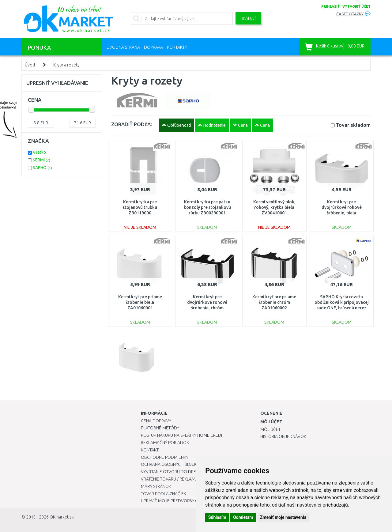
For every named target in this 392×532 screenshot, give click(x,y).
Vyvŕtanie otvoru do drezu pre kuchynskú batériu (196, 472)
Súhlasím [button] (217, 517)
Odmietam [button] (243, 517)
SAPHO (42, 168)
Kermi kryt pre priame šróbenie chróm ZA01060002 (274, 302)
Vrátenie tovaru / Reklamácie (173, 479)
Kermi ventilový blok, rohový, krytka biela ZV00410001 (274, 207)
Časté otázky (350, 14)
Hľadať (248, 18)
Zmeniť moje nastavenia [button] (283, 517)
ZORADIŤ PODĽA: (132, 124)
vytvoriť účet (356, 6)
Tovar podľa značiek (164, 494)
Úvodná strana (123, 47)
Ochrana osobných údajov (171, 464)
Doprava (153, 47)
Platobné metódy (160, 428)
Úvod (30, 65)
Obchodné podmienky (165, 457)
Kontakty (177, 47)
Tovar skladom (353, 125)
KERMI (41, 160)
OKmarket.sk (62, 517)
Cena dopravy (156, 421)
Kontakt (150, 450)
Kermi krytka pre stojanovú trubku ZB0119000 (140, 207)
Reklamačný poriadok (165, 443)
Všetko (39, 152)
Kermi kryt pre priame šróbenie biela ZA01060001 (140, 302)
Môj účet (270, 429)
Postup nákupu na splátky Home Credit (183, 435)
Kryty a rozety (66, 65)
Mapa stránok (156, 486)
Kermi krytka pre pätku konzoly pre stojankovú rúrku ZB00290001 (207, 207)
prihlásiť (330, 6)
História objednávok (283, 436)
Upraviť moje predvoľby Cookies (177, 501)
